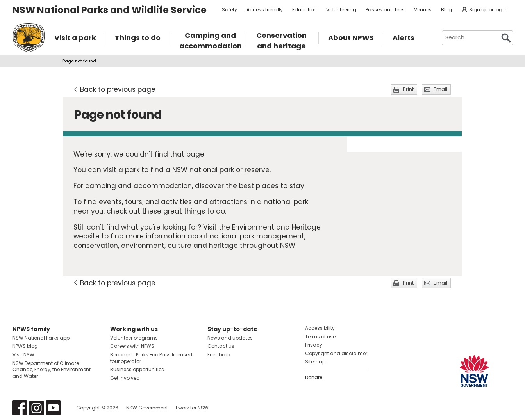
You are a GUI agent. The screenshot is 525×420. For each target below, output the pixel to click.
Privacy (314, 345)
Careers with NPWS (132, 346)
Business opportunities (137, 369)
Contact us (221, 346)
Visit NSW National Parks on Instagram (37, 408)
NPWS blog (25, 346)
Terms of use (320, 337)
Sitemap (315, 362)
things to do (204, 211)
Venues (423, 10)
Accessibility (320, 328)
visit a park (122, 170)
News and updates (230, 338)
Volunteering (341, 10)
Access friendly (265, 10)
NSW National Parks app (41, 338)
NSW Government (147, 408)
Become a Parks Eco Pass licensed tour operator (151, 358)
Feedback (219, 355)
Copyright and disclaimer (336, 353)
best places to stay (272, 186)
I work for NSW (192, 408)
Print (408, 89)
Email (440, 89)
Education (304, 10)
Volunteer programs (134, 338)
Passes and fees (385, 10)
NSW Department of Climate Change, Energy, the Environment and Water (52, 370)
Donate (314, 377)
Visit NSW (23, 355)
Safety (229, 10)
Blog (446, 10)
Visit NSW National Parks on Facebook (20, 408)
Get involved (125, 378)
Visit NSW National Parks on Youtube (53, 408)
